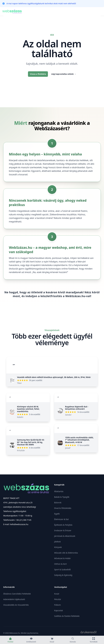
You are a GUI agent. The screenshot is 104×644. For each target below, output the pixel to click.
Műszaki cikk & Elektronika (66, 553)
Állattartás (59, 491)
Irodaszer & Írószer (63, 530)
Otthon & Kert (60, 564)
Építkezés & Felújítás (63, 525)
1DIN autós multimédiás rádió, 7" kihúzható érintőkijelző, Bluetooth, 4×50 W (79, 440)
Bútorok (58, 503)
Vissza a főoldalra (38, 74)
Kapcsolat (59, 610)
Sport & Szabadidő (62, 569)
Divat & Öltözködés (63, 508)
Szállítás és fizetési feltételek (67, 616)
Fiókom (57, 605)
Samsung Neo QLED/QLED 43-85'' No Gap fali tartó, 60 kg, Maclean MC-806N (31, 442)
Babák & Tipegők (62, 497)
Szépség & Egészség (63, 575)
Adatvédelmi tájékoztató (14, 599)
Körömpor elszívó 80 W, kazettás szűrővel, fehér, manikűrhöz (28, 409)
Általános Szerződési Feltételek (17, 594)
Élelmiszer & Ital (61, 519)
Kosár (57, 594)
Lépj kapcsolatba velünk (64, 74)
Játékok (57, 542)
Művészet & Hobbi (62, 558)
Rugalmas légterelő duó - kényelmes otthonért (77, 408)
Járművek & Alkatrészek (65, 536)
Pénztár (58, 599)
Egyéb (57, 514)
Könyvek (58, 547)
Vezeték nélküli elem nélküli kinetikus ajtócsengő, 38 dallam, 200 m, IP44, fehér (54, 377)
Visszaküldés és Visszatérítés (16, 605)
